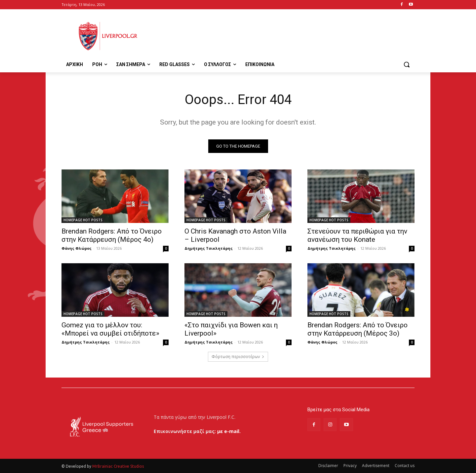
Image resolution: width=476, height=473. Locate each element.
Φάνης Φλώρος (77, 248)
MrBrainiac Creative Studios (118, 466)
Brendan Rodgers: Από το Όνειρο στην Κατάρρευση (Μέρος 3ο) (357, 329)
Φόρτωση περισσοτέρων (238, 357)
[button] (407, 64)
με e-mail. (229, 431)
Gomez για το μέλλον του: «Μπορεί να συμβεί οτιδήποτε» (110, 329)
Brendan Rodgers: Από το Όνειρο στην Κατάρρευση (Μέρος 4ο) (112, 235)
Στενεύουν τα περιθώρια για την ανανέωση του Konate (357, 235)
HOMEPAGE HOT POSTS (83, 220)
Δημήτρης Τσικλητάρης (209, 248)
